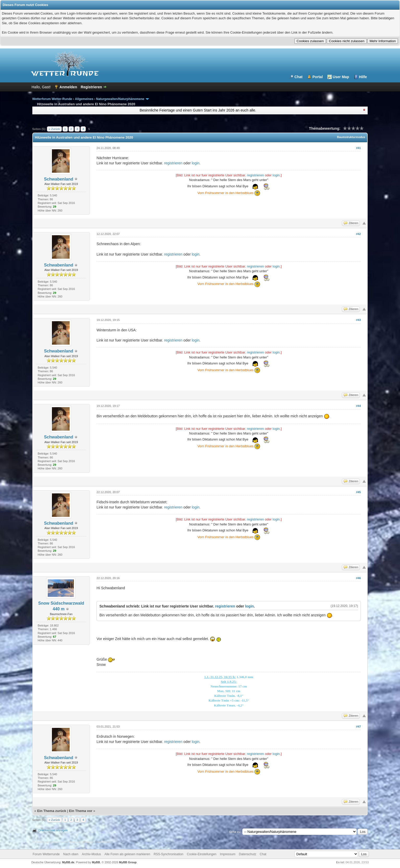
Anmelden (68, 87)
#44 (358, 406)
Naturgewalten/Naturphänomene (120, 99)
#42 (358, 234)
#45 (358, 492)
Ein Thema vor (81, 811)
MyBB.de (68, 862)
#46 (358, 578)
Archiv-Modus (91, 854)
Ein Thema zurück (51, 811)
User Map (341, 77)
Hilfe (363, 77)
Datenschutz (248, 854)
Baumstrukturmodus (351, 137)
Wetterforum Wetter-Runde (52, 99)
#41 (358, 148)
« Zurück (54, 129)
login (196, 163)
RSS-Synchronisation (168, 854)
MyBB (96, 862)
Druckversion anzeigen (53, 830)
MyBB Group (128, 862)
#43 (358, 320)
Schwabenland (59, 179)
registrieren (173, 163)
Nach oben (71, 854)
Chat (298, 77)
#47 (358, 727)
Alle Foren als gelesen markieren (127, 854)
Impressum (228, 854)
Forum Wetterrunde (46, 854)
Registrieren (92, 87)
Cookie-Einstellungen (202, 854)
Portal (318, 77)
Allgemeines (84, 99)
